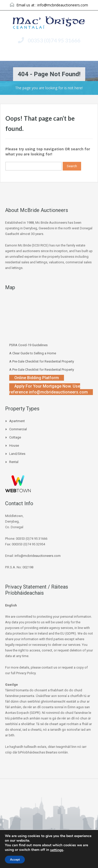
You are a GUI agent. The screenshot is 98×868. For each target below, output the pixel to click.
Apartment (17, 421)
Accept (15, 860)
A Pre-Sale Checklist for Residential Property (42, 361)
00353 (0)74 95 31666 (54, 40)
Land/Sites (17, 454)
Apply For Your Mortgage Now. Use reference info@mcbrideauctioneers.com (48, 389)
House (14, 446)
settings (57, 850)
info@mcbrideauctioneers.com (63, 5)
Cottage (15, 437)
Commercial (18, 429)
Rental (14, 462)
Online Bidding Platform (37, 378)
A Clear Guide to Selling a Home (33, 353)
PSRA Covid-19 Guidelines (28, 345)
